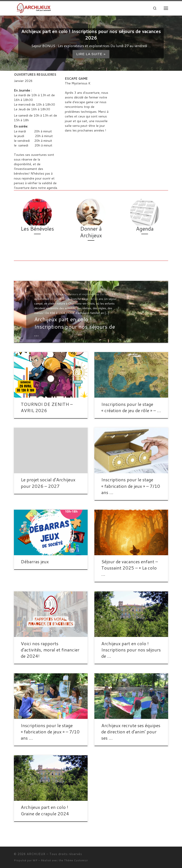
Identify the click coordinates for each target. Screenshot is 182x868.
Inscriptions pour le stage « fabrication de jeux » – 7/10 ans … (131, 486)
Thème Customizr (76, 860)
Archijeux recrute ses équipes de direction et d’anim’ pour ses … (131, 732)
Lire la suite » (91, 54)
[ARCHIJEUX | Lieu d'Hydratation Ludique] (34, 8)
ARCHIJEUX (36, 854)
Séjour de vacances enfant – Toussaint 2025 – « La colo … (130, 568)
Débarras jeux (35, 561)
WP (35, 860)
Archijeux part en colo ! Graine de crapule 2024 (45, 810)
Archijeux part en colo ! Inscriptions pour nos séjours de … (131, 650)
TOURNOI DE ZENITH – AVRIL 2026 (47, 407)
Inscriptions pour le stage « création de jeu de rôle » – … (131, 407)
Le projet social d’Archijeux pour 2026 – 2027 (48, 483)
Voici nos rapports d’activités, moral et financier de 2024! (50, 650)
